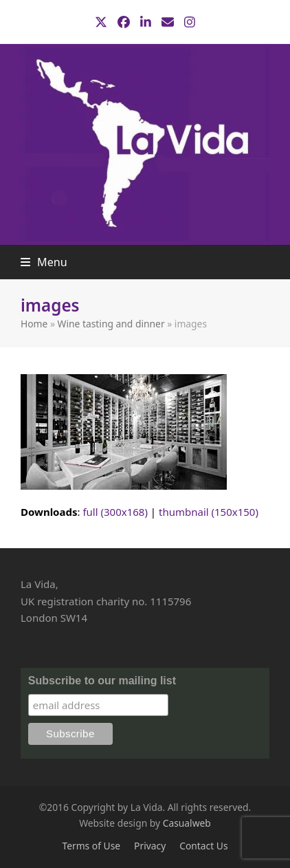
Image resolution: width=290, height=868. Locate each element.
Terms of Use (91, 846)
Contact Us (203, 846)
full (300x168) (115, 512)
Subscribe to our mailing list (102, 681)
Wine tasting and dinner (111, 324)
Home (34, 324)
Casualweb (187, 823)
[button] (44, 262)
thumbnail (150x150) (209, 512)
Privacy (150, 846)
